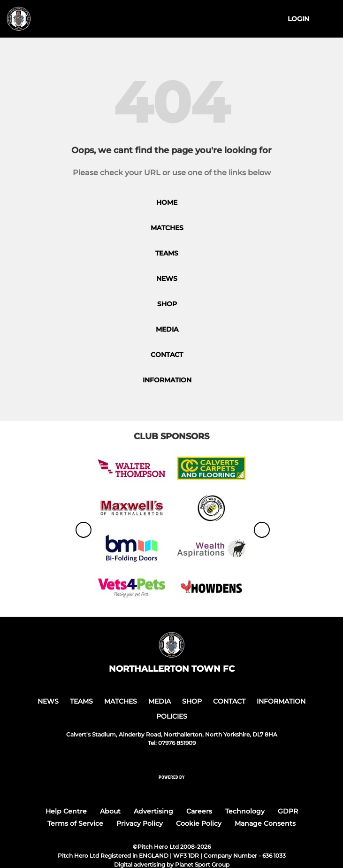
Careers (199, 811)
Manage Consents (265, 823)
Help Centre (66, 811)
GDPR (288, 811)
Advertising (153, 811)
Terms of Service (75, 823)
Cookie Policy (199, 823)
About (110, 811)
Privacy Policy (140, 823)
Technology (245, 811)
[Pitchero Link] (172, 790)
